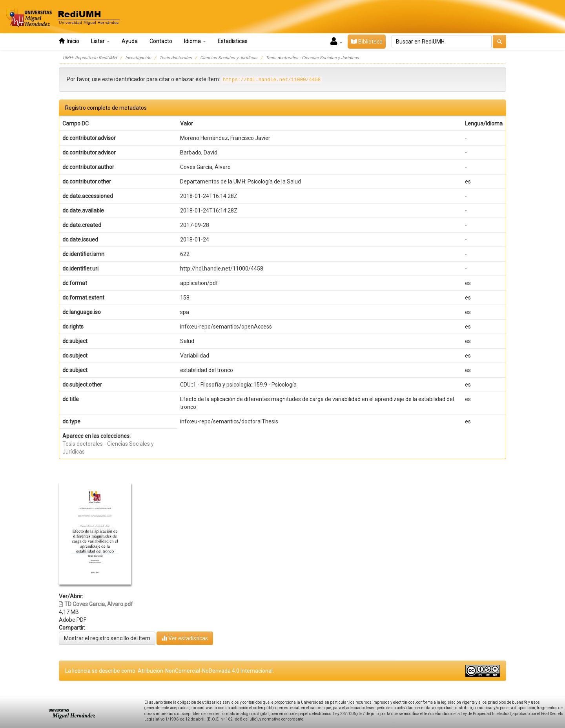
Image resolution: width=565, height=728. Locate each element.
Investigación (138, 58)
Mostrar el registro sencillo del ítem (107, 638)
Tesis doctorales (176, 58)
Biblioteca (367, 42)
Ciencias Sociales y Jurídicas (229, 58)
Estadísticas (233, 41)
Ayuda (130, 41)
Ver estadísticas (185, 638)
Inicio (69, 41)
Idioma (195, 41)
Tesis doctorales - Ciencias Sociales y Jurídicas (312, 58)
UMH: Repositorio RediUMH (90, 58)
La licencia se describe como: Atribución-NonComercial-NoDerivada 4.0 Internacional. (169, 671)
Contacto (161, 41)
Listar (100, 41)
